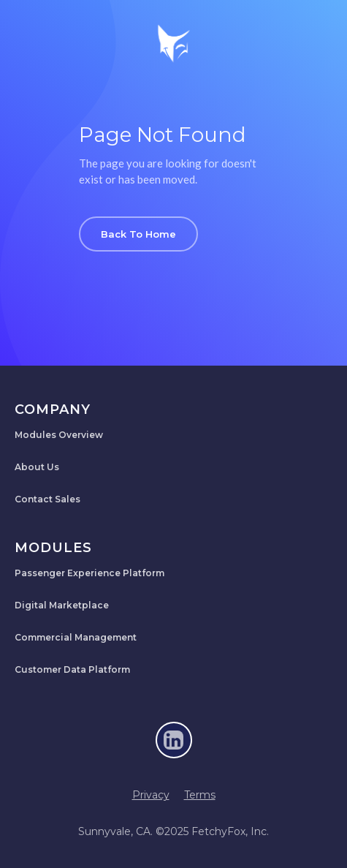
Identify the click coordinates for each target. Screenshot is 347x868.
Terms (200, 795)
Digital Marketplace (62, 605)
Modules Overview (59, 435)
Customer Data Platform (72, 669)
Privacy (151, 795)
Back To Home (138, 234)
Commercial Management (76, 637)
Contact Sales (47, 499)
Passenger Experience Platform (89, 573)
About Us (37, 467)
